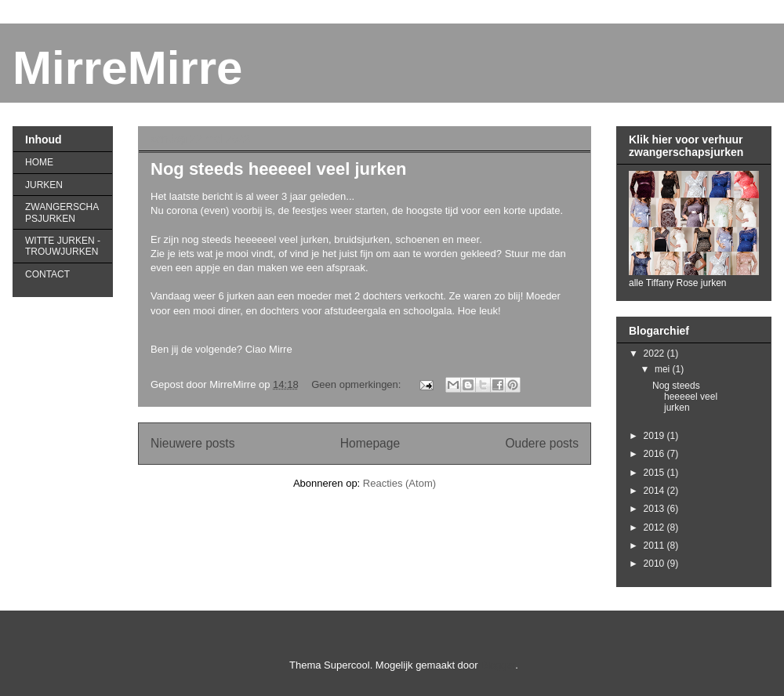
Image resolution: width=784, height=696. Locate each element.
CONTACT (47, 274)
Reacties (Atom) (399, 483)
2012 (655, 527)
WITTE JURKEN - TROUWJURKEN (63, 246)
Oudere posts (542, 443)
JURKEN (44, 185)
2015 (655, 473)
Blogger (498, 665)
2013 (655, 509)
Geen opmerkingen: (358, 384)
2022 (655, 353)
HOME (39, 162)
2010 (655, 564)
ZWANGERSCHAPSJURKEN (62, 212)
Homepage (370, 443)
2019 (655, 436)
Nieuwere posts (192, 443)
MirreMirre (127, 68)
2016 (655, 454)
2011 (655, 546)
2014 (655, 491)
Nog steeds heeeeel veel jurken (279, 169)
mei (664, 369)
